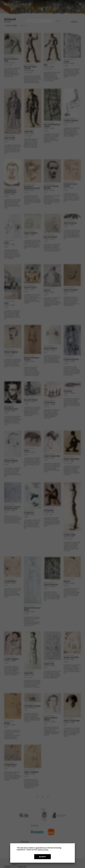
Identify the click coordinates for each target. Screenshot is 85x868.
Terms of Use (43, 850)
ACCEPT (42, 857)
